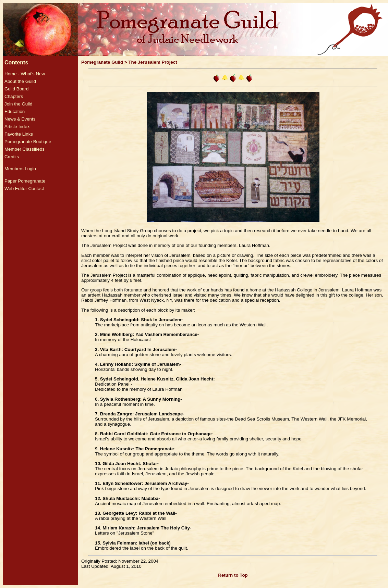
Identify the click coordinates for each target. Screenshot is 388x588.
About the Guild (20, 81)
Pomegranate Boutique (28, 142)
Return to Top (233, 575)
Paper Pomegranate (25, 181)
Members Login (20, 169)
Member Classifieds (25, 149)
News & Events (20, 119)
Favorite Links (19, 134)
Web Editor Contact (24, 189)
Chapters (14, 96)
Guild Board (16, 89)
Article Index (17, 127)
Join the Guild (19, 104)
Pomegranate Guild (102, 62)
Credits (12, 157)
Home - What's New (25, 74)
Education (15, 111)
